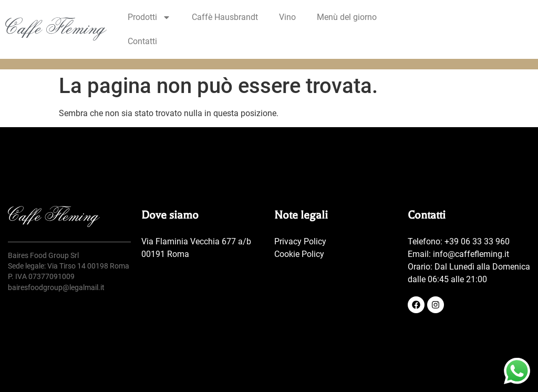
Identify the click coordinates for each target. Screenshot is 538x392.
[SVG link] (56, 29)
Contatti (142, 41)
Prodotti (149, 17)
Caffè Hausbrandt (225, 17)
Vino (287, 17)
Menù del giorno (347, 17)
